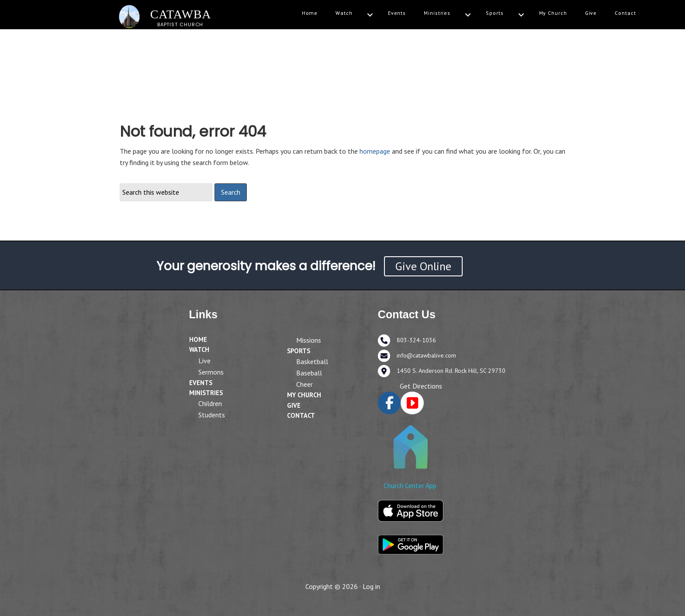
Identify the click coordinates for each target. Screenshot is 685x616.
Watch (344, 13)
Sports (495, 13)
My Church (553, 13)
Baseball (309, 373)
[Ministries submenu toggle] (468, 15)
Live (204, 361)
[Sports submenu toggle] (521, 15)
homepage (375, 151)
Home (310, 13)
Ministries (437, 13)
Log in (371, 586)
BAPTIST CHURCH (180, 24)
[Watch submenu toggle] (370, 15)
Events (397, 13)
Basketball (312, 361)
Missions (309, 340)
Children (210, 403)
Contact (625, 13)
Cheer (304, 384)
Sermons (211, 372)
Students (212, 415)
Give (591, 13)
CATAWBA (181, 14)
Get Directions (421, 386)
